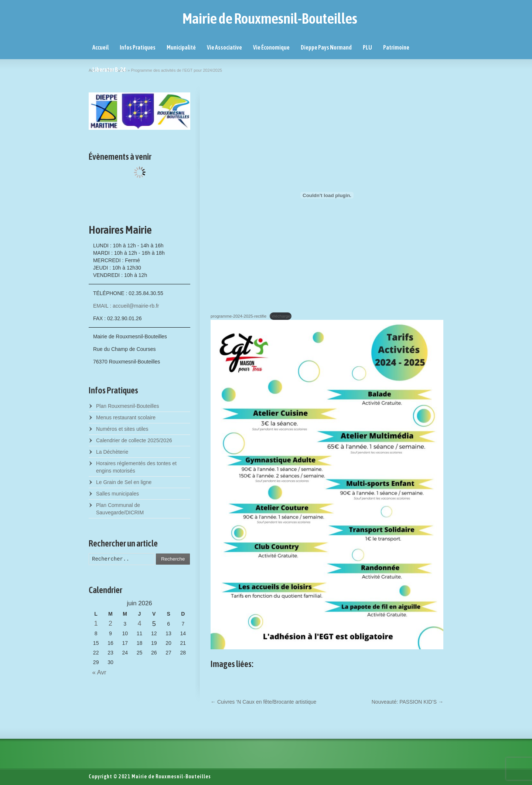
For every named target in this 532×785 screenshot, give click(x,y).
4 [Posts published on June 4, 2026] (139, 623)
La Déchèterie (112, 452)
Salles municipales (117, 494)
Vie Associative (224, 47)
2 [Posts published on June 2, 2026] (110, 623)
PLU (367, 47)
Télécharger (281, 316)
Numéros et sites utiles (122, 429)
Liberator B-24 (109, 70)
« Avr (98, 672)
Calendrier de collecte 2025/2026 (134, 440)
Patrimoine (396, 47)
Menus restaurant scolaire (126, 417)
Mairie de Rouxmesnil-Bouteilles (270, 18)
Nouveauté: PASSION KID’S (407, 702)
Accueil (100, 47)
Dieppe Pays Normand (326, 47)
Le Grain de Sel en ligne (124, 482)
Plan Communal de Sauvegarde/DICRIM (120, 509)
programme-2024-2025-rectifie (238, 316)
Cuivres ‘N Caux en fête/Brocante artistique (263, 702)
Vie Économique (271, 47)
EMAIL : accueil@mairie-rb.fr (126, 306)
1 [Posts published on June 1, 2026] (96, 623)
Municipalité (181, 47)
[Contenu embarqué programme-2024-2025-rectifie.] (327, 195)
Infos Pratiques (138, 47)
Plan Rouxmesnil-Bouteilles (127, 406)
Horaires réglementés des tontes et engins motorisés (136, 467)
